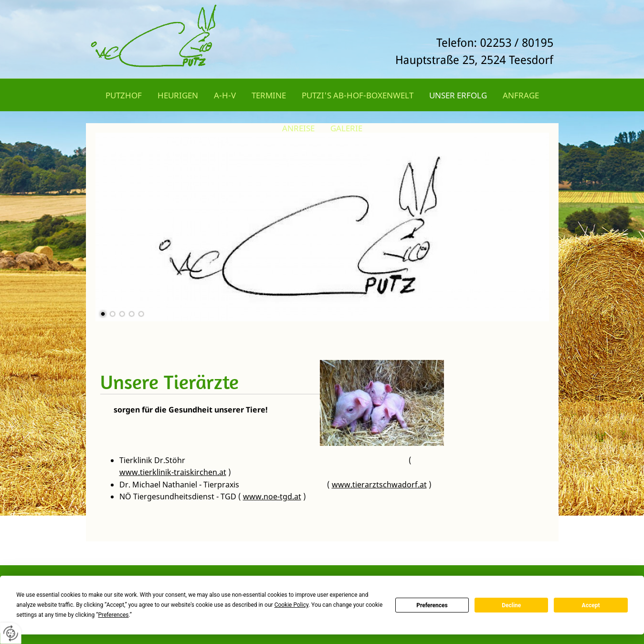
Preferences (432, 605)
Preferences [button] (113, 615)
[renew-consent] (11, 633)
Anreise (298, 128)
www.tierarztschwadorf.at (379, 485)
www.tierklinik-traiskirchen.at (173, 472)
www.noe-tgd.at (272, 496)
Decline (511, 605)
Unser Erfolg (458, 95)
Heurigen (178, 95)
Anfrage (521, 95)
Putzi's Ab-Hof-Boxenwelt (358, 95)
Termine (269, 95)
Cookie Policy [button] (291, 605)
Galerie (346, 128)
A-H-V (225, 95)
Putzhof (124, 95)
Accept (591, 605)
